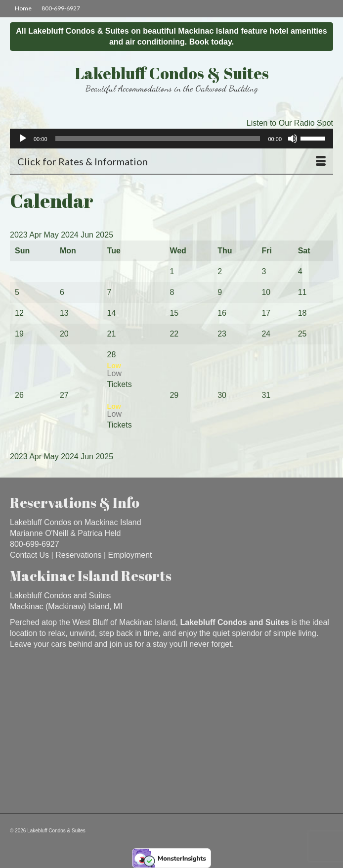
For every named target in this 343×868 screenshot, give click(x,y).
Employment (130, 555)
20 (64, 334)
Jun (88, 235)
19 (19, 334)
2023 (20, 235)
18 (302, 313)
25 (302, 334)
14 (112, 313)
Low (114, 373)
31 (266, 395)
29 (174, 395)
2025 (104, 235)
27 (64, 395)
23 (222, 334)
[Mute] (293, 139)
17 (266, 313)
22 (174, 334)
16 (222, 313)
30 (222, 395)
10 (266, 292)
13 (64, 313)
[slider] (158, 139)
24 (266, 334)
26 (19, 395)
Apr (36, 235)
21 (112, 334)
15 (174, 313)
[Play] (23, 139)
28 (112, 355)
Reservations (78, 555)
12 (19, 313)
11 (302, 292)
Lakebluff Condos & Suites (172, 73)
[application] (171, 139)
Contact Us (29, 555)
